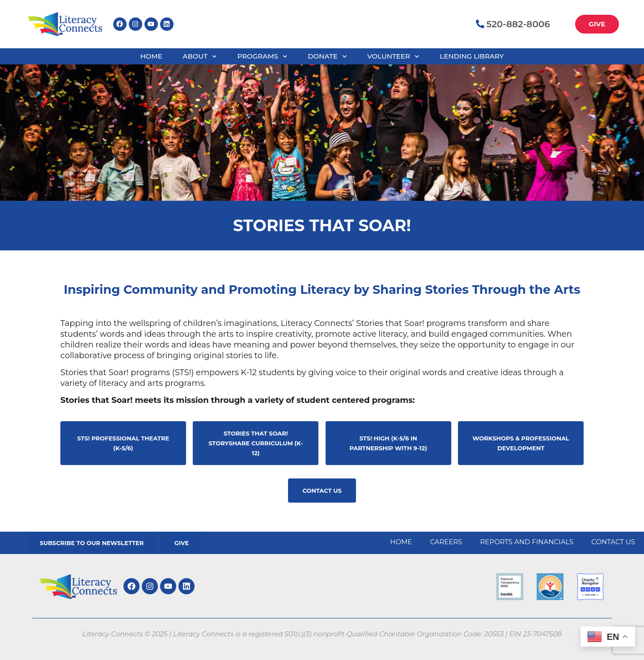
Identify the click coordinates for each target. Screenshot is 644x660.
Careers (446, 542)
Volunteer (393, 57)
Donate (327, 57)
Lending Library (472, 56)
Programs (262, 57)
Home (151, 56)
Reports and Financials (527, 542)
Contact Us (613, 542)
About (200, 57)
